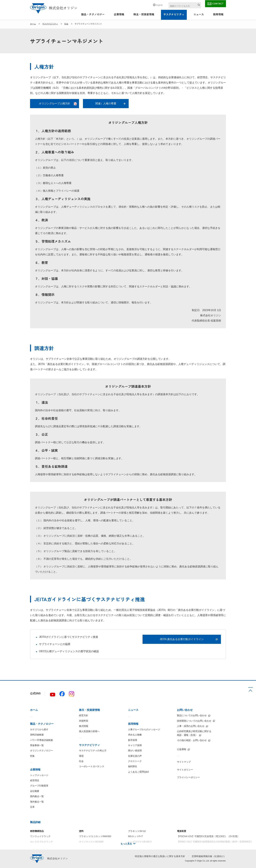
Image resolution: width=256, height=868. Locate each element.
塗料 (81, 831)
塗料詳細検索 (37, 735)
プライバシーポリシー (188, 777)
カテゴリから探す (39, 729)
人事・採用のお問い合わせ (191, 726)
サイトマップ (184, 762)
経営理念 (35, 780)
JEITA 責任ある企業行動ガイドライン (182, 639)
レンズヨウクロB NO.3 (140, 842)
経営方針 (84, 715)
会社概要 (35, 791)
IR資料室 (84, 721)
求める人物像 (135, 735)
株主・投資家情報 (144, 14)
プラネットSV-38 (137, 847)
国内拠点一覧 (37, 796)
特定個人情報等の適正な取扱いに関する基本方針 (160, 856)
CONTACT (218, 3)
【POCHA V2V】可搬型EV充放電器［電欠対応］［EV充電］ (208, 836)
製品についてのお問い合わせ (192, 715)
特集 (32, 756)
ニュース (199, 14)
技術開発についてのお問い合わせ (194, 721)
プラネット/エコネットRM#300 (95, 836)
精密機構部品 (37, 831)
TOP (250, 689)
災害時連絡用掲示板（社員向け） (209, 856)
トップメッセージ (39, 775)
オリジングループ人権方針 (55, 103)
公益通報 (182, 749)
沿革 (32, 807)
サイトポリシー (185, 770)
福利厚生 (133, 766)
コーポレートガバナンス (92, 766)
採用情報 (218, 14)
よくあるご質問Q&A (138, 772)
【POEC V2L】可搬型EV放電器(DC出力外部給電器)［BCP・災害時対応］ (215, 842)
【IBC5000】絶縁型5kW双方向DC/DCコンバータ (202, 847)
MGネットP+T (135, 836)
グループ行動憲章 (39, 786)
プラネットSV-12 (137, 831)
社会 (66, 24)
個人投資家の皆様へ (89, 731)
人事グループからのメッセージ (144, 729)
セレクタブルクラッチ (41, 842)
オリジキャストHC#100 (91, 847)
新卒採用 (133, 740)
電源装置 (182, 831)
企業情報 (119, 14)
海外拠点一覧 (37, 802)
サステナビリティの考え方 (93, 751)
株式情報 (84, 726)
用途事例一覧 (37, 745)
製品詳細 (35, 822)
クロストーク (135, 761)
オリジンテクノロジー (41, 751)
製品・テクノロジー (93, 14)
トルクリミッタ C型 (40, 847)
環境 (81, 756)
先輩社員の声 (135, 756)
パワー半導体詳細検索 (41, 740)
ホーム (33, 24)
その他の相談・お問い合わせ (192, 740)
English (159, 5)
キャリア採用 (135, 745)
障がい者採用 (135, 751)
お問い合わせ (185, 710)
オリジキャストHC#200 (91, 842)
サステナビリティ (174, 14)
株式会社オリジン (54, 8)
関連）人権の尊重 (106, 103)
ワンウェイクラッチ (40, 836)
